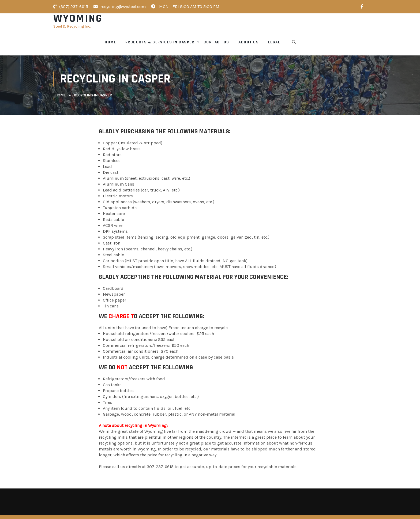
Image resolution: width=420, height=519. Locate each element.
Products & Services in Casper (230, 27)
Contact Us (286, 27)
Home (181, 27)
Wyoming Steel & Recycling (116, 509)
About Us (319, 27)
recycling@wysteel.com (120, 7)
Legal (344, 27)
